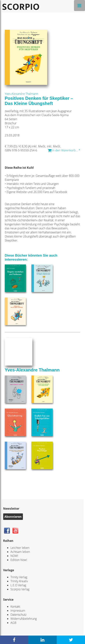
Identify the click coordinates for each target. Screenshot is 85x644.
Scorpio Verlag (20, 589)
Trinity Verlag (19, 577)
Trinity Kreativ (19, 581)
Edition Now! (19, 560)
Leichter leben (20, 548)
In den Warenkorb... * (64, 150)
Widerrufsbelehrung (24, 619)
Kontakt (15, 607)
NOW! (14, 556)
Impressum (18, 611)
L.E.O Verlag (18, 585)
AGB (13, 623)
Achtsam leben (20, 552)
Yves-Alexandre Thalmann (21, 94)
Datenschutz (18, 615)
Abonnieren (13, 517)
